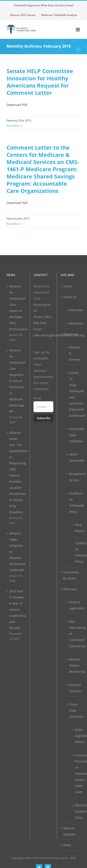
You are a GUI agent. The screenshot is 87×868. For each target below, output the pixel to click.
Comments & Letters (71, 575)
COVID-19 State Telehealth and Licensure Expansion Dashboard (73, 394)
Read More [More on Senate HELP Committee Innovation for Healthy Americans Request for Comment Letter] (13, 126)
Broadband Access (73, 477)
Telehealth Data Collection (73, 435)
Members (73, 323)
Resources (71, 334)
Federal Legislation (73, 605)
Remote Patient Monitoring (73, 665)
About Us (70, 297)
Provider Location (73, 688)
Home (67, 286)
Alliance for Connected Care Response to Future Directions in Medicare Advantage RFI (17, 381)
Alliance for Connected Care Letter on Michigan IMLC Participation (17, 308)
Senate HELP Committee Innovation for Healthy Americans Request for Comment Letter (40, 82)
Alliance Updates (69, 831)
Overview (73, 310)
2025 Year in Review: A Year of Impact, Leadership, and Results (17, 610)
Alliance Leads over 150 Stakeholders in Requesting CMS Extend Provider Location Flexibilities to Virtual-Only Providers (17, 472)
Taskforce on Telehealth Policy (73, 502)
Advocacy (70, 589)
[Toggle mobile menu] (78, 30)
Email (37, 398)
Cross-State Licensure (73, 710)
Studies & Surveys (73, 353)
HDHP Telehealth (73, 457)
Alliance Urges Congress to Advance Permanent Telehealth (17, 552)
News (67, 845)
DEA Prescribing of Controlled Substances (73, 634)
